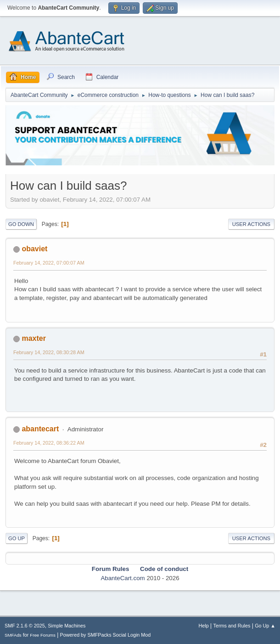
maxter (34, 338)
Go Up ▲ (265, 626)
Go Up (17, 538)
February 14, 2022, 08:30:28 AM (49, 352)
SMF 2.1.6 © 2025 (25, 626)
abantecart (40, 429)
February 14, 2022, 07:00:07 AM (49, 263)
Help (204, 626)
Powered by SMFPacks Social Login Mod (106, 635)
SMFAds (13, 635)
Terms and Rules (232, 626)
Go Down (21, 224)
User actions (251, 224)
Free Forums (43, 635)
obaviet (34, 249)
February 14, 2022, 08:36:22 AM (49, 443)
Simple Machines (67, 626)
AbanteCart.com (123, 578)
